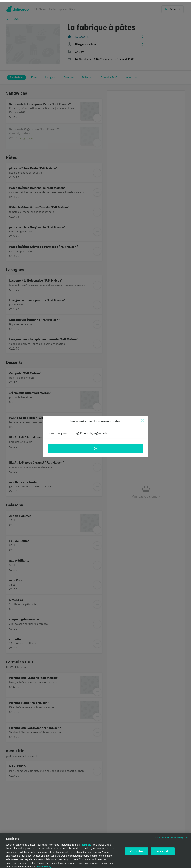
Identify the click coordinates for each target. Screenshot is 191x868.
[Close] (143, 418)
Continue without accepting (172, 835)
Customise (136, 849)
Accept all (163, 849)
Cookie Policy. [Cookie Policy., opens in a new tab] (44, 864)
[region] (95, 849)
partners (86, 842)
